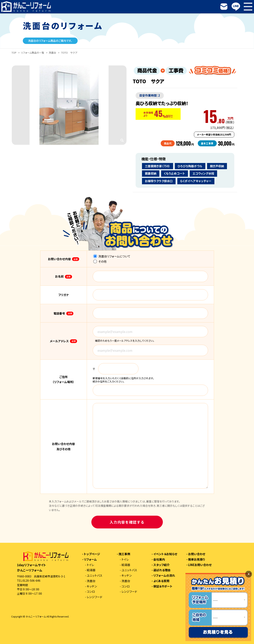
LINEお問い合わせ (200, 565)
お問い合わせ (197, 554)
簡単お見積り (197, 560)
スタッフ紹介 (161, 565)
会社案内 (159, 560)
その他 (100, 261)
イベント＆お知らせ (165, 554)
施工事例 (124, 554)
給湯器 (91, 570)
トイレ (90, 565)
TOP (14, 53)
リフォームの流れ (164, 576)
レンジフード (95, 597)
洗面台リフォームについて (112, 256)
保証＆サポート (163, 586)
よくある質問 (161, 581)
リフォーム (90, 560)
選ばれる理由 (162, 570)
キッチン (92, 586)
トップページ (92, 554)
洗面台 (52, 53)
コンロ (91, 592)
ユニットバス (94, 576)
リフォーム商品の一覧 (33, 53)
